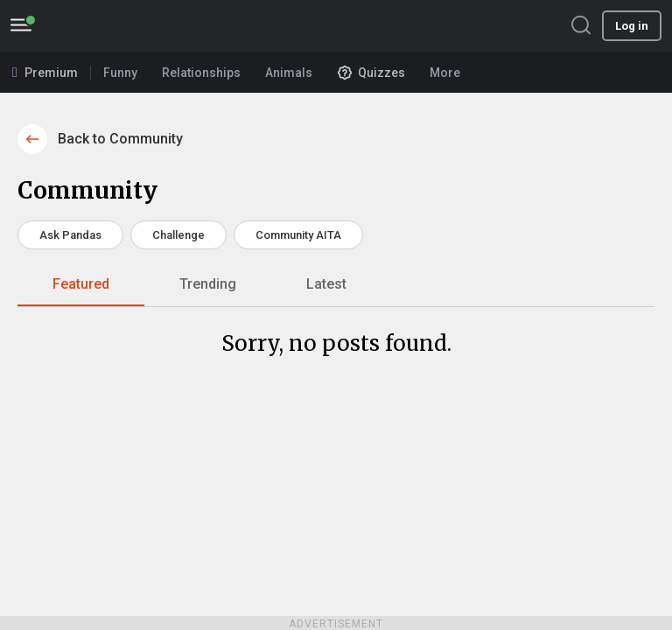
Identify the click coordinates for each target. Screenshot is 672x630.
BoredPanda (103, 26)
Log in (632, 26)
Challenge (178, 235)
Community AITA (298, 235)
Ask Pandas (70, 235)
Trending (208, 284)
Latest (326, 284)
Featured (81, 284)
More (451, 73)
